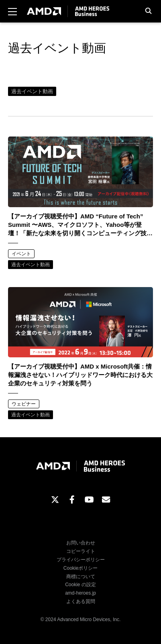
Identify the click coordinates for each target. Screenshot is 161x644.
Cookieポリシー (80, 568)
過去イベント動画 (32, 91)
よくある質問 (81, 601)
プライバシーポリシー (81, 560)
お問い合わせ (81, 543)
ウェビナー (24, 404)
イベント (21, 254)
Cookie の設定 (80, 585)
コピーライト (81, 551)
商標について (81, 577)
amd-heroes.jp (80, 593)
